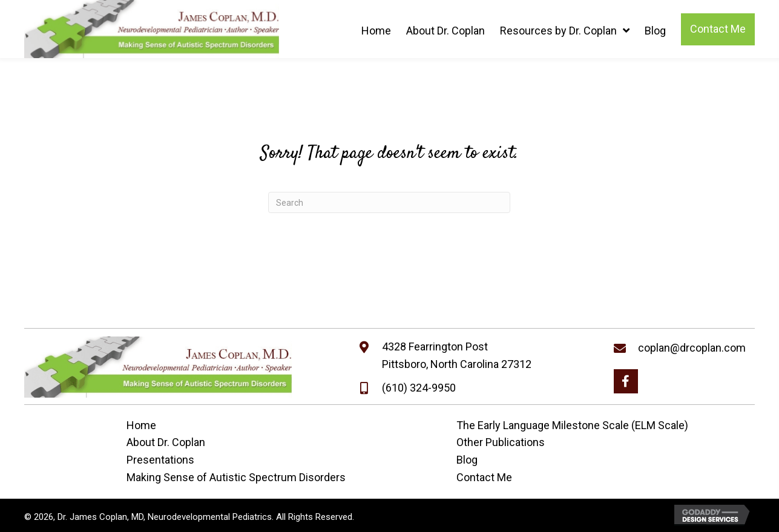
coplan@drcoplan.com (692, 348)
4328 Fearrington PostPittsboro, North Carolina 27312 (457, 355)
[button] (626, 381)
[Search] (389, 202)
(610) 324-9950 (419, 388)
